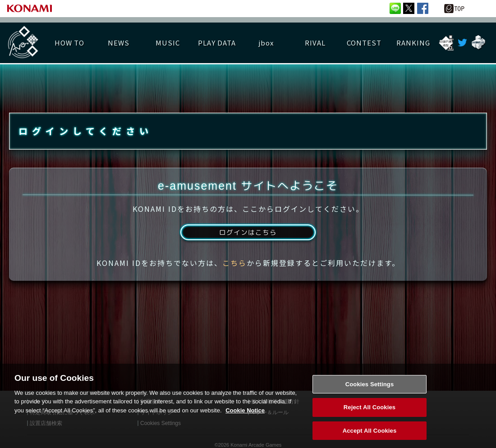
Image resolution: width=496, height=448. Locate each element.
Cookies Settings (370, 392)
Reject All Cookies (370, 416)
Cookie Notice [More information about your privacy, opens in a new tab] (245, 418)
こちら (234, 272)
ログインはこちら (248, 240)
